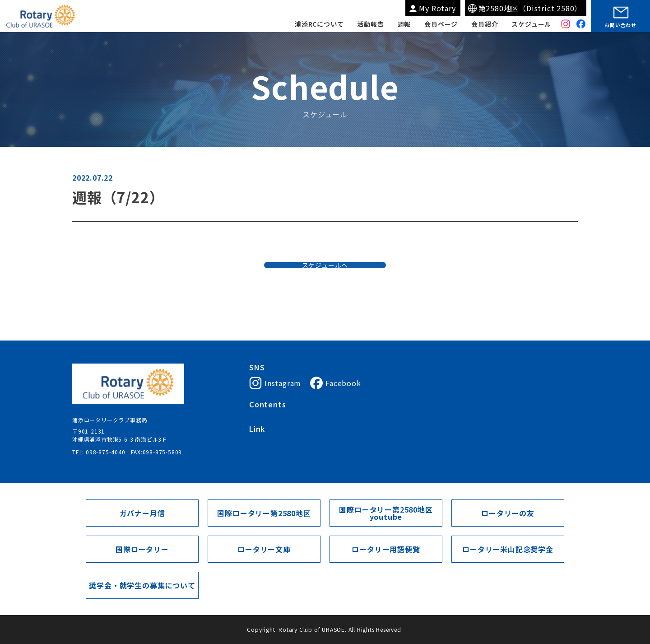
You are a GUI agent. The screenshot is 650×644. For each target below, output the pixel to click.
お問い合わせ (620, 25)
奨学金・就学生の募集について (142, 585)
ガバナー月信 (142, 513)
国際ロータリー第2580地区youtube (386, 513)
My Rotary (437, 8)
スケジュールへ (325, 281)
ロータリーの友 (508, 513)
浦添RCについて (319, 24)
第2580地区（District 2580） (530, 8)
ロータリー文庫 (264, 549)
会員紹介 (485, 24)
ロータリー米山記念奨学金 (508, 549)
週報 (404, 24)
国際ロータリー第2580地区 (372, 449)
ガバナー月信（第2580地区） (455, 449)
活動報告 (370, 24)
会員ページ (441, 24)
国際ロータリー (269, 449)
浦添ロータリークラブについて (290, 417)
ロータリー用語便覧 (386, 549)
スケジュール (531, 24)
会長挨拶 (351, 417)
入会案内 (383, 417)
